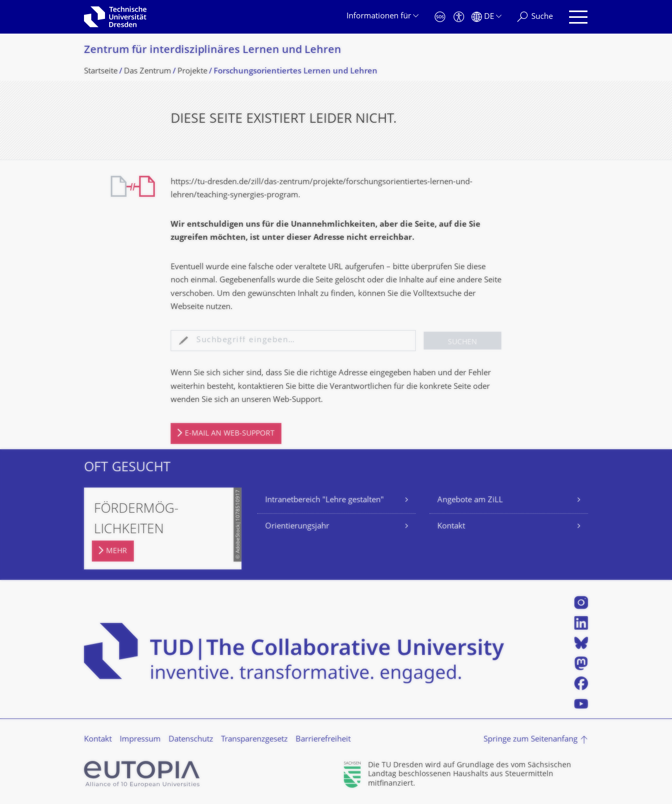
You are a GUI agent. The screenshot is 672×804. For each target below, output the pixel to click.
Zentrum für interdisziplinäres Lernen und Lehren (213, 51)
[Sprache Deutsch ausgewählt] (486, 17)
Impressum (140, 740)
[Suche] (535, 17)
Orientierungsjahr (297, 527)
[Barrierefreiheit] (459, 17)
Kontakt (451, 527)
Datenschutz (191, 740)
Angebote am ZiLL (470, 500)
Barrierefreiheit (323, 740)
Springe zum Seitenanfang (531, 740)
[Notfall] (440, 17)
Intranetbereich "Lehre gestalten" (324, 500)
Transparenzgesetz (254, 740)
